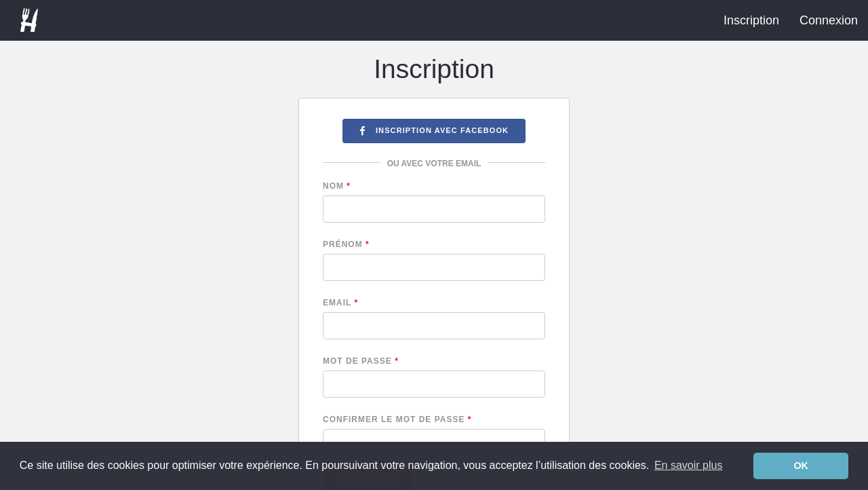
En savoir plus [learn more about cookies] (689, 465)
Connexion (829, 20)
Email (340, 303)
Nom (337, 186)
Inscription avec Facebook (434, 130)
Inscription (751, 20)
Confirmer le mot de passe (397, 419)
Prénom (346, 244)
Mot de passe (361, 361)
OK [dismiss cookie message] (801, 466)
